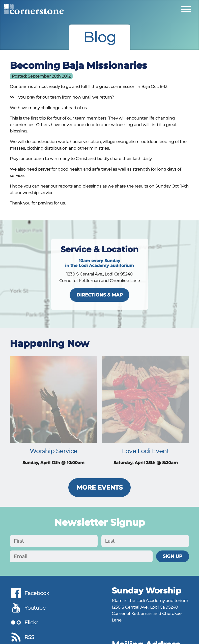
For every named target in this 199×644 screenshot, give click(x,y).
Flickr (31, 623)
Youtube (35, 608)
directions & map (100, 295)
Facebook (37, 593)
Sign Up (173, 556)
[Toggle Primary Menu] (186, 9)
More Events (99, 487)
